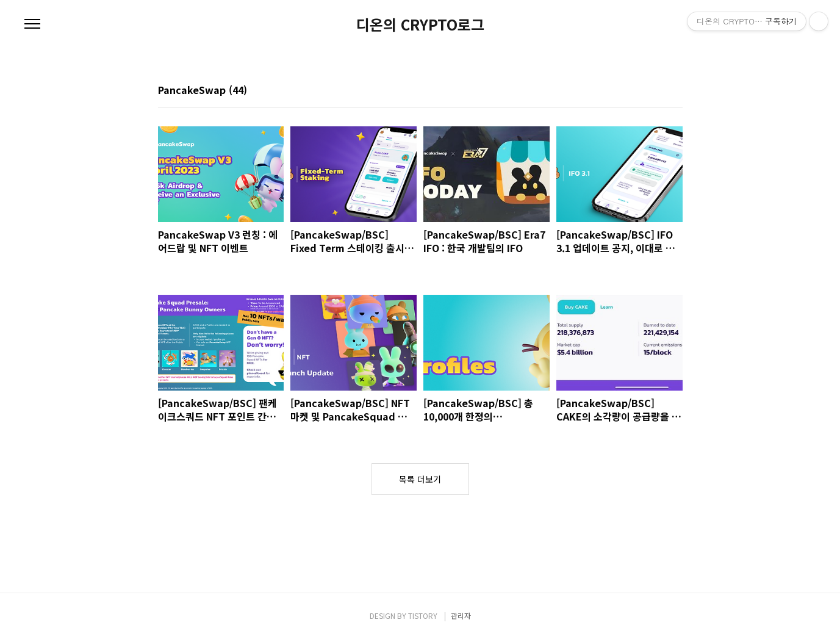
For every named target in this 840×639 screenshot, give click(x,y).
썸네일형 (658, 91)
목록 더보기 (420, 479)
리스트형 (675, 91)
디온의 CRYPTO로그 (420, 24)
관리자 (461, 616)
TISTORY (423, 616)
